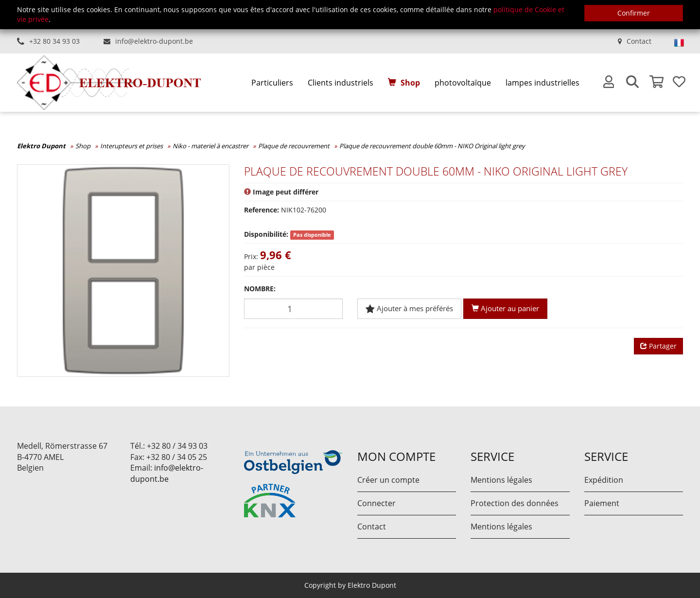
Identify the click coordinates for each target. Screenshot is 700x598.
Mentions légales (501, 480)
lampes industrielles (542, 83)
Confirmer (634, 13)
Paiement (602, 503)
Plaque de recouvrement (294, 146)
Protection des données (515, 503)
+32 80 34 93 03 (54, 41)
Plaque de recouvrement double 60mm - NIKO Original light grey (432, 146)
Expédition (604, 480)
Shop (410, 83)
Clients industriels (341, 83)
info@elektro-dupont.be (154, 41)
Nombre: (260, 289)
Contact (639, 41)
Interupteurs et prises (131, 146)
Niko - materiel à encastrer (210, 146)
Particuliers (272, 83)
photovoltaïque (463, 83)
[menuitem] (272, 83)
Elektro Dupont (41, 146)
